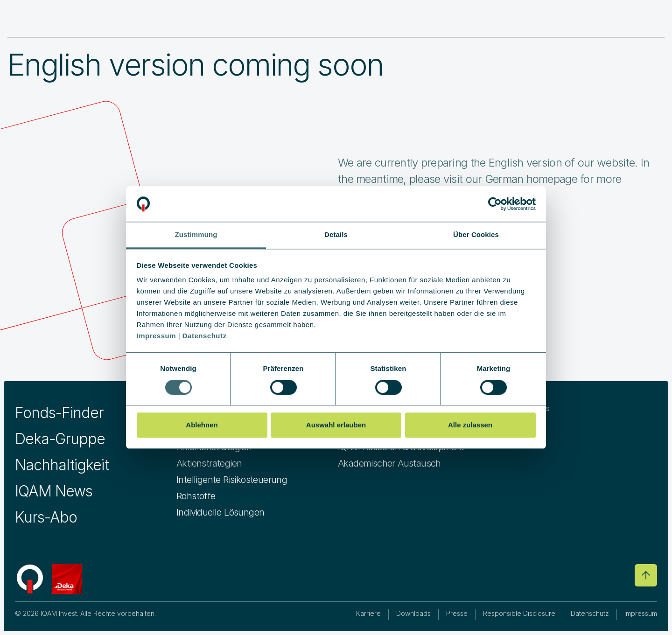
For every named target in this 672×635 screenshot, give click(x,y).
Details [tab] (336, 235)
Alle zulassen (470, 425)
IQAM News (54, 491)
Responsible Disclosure (519, 613)
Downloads (413, 613)
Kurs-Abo (46, 517)
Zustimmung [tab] (196, 235)
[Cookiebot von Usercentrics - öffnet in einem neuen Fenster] (495, 204)
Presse (457, 613)
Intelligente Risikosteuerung (232, 480)
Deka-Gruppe (60, 439)
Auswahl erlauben (336, 425)
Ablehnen (202, 425)
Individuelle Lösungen (220, 512)
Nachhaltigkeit (62, 465)
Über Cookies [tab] (476, 235)
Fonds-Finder (59, 413)
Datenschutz (590, 613)
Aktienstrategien (209, 463)
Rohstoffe (196, 496)
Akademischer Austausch (389, 463)
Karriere (368, 613)
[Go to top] (646, 575)
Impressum (641, 613)
